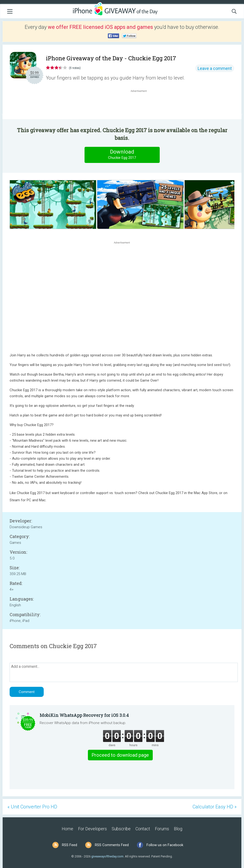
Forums (162, 829)
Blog (178, 829)
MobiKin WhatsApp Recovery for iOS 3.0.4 (84, 715)
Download (122, 155)
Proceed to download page (120, 755)
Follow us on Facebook (165, 845)
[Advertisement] (141, 105)
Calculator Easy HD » (215, 807)
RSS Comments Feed (112, 845)
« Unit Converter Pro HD (32, 807)
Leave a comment (215, 68)
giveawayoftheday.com (107, 856)
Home (67, 829)
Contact (143, 829)
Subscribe (121, 829)
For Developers (92, 829)
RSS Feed (70, 845)
